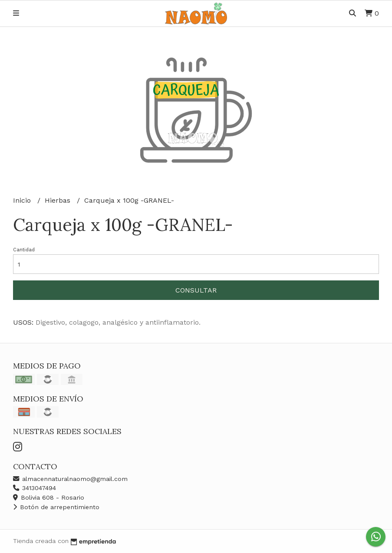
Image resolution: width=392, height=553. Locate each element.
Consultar (196, 290)
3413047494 (35, 488)
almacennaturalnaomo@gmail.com (70, 479)
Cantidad (24, 250)
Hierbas (59, 200)
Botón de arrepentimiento (56, 507)
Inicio (23, 200)
